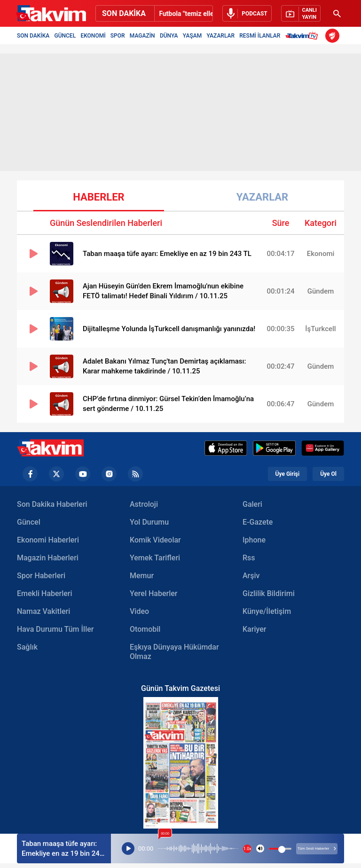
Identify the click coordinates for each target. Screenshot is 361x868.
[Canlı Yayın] (301, 13)
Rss (249, 558)
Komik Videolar (155, 540)
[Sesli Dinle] (247, 13)
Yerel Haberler (153, 593)
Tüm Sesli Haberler (317, 849)
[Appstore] (226, 448)
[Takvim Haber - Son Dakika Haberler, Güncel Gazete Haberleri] (50, 448)
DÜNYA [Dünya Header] (169, 36)
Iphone (254, 540)
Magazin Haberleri (48, 558)
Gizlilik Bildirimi (269, 593)
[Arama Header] (337, 13)
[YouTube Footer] (83, 474)
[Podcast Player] (128, 849)
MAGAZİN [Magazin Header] (142, 36)
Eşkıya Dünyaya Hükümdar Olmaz (174, 652)
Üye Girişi (288, 474)
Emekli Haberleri (45, 593)
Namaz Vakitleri (43, 611)
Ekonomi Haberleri (48, 540)
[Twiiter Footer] (56, 474)
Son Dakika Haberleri (52, 504)
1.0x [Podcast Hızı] (247, 849)
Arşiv (251, 576)
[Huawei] (323, 448)
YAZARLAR (262, 197)
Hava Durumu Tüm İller (55, 629)
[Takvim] (51, 14)
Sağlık (27, 647)
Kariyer (254, 629)
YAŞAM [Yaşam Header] (192, 36)
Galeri (252, 504)
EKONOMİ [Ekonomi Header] (93, 36)
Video (139, 611)
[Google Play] (274, 448)
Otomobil (145, 629)
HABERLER (98, 197)
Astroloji (144, 504)
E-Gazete (258, 522)
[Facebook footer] (30, 474)
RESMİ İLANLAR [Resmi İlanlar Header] (260, 36)
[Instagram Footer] (109, 474)
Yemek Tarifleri (155, 558)
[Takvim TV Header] (303, 35)
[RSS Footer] (135, 474)
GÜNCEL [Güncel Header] (65, 36)
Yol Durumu (149, 522)
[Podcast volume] (260, 849)
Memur (142, 576)
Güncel (29, 522)
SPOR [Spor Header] (118, 36)
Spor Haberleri (41, 576)
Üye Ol (328, 474)
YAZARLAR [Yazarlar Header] (220, 36)
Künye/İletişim (267, 611)
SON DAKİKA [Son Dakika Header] (33, 36)
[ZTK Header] (332, 36)
